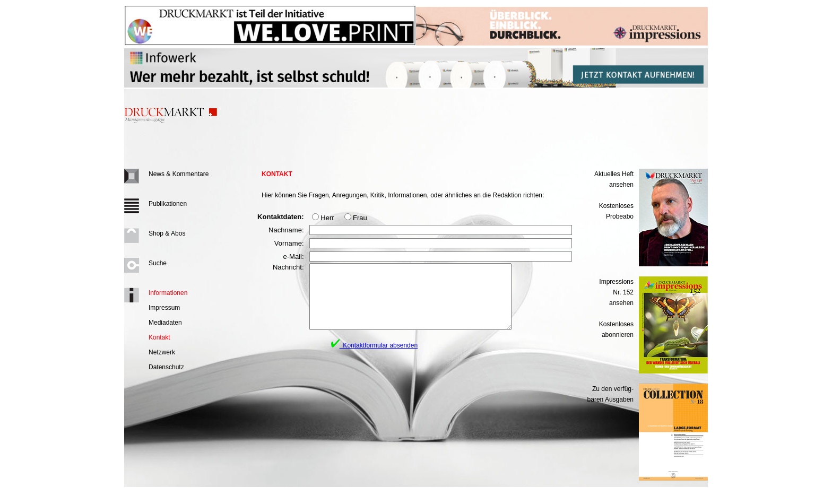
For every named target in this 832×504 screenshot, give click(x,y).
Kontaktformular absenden (374, 358)
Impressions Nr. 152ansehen (616, 292)
